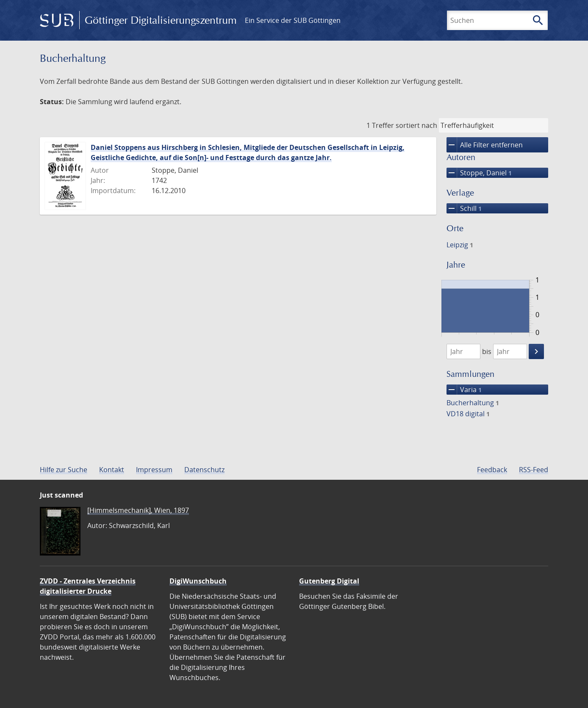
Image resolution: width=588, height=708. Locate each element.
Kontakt (112, 470)
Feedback (492, 470)
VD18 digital (468, 414)
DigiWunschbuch (198, 581)
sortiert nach (416, 125)
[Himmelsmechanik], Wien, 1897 (138, 510)
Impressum (154, 470)
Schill (464, 208)
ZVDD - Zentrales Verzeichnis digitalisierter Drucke (88, 586)
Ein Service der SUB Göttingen (293, 20)
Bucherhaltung (473, 403)
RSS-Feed (534, 470)
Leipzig (460, 245)
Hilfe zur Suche (64, 470)
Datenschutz (204, 470)
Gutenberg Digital (329, 581)
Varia (464, 390)
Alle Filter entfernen (485, 145)
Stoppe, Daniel (479, 173)
